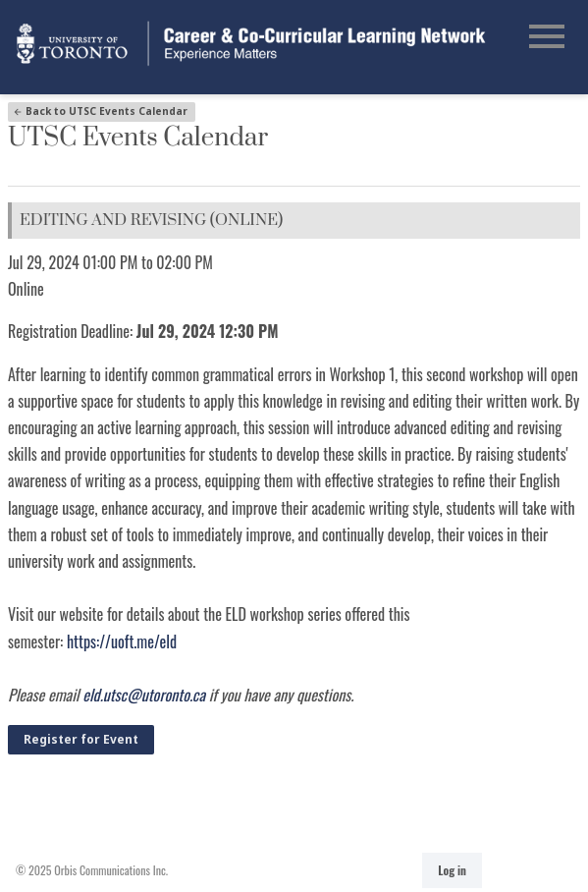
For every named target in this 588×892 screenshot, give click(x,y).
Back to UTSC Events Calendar (100, 111)
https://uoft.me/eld (122, 641)
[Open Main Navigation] (547, 38)
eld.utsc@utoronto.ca (144, 695)
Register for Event (81, 739)
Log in (452, 870)
